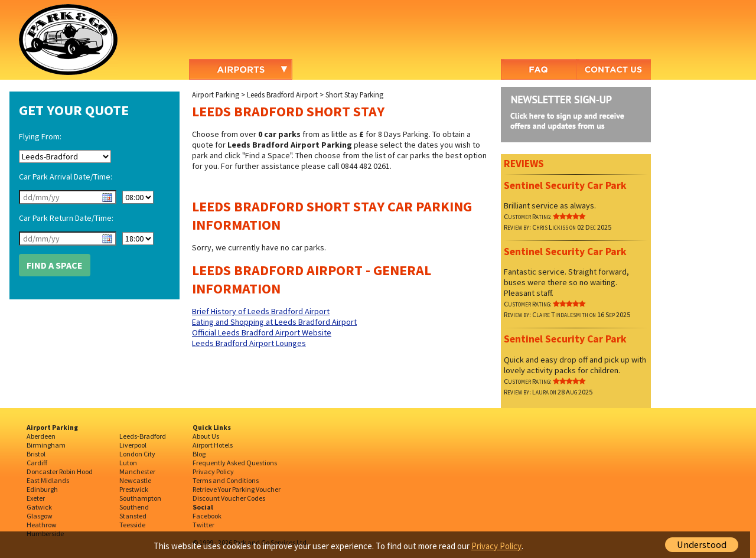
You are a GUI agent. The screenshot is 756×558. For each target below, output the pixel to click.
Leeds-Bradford (143, 436)
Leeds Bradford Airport (282, 94)
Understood (702, 545)
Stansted (133, 516)
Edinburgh (42, 489)
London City (137, 454)
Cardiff (37, 463)
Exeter (36, 498)
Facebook (207, 516)
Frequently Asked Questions (235, 463)
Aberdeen (41, 436)
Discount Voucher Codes (229, 498)
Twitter (203, 525)
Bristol (36, 454)
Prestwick (134, 489)
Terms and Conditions (226, 480)
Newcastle (135, 480)
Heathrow (42, 525)
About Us (206, 436)
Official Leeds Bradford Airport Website (262, 332)
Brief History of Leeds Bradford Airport (261, 311)
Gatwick (39, 507)
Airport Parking (216, 94)
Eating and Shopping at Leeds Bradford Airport (274, 322)
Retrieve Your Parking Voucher (237, 489)
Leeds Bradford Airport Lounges (249, 343)
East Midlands (48, 480)
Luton (128, 463)
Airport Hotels (213, 445)
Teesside (132, 525)
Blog (199, 454)
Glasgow (40, 516)
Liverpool (133, 445)
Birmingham (46, 445)
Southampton (140, 498)
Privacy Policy (213, 471)
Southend (134, 507)
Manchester (137, 471)
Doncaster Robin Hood (60, 471)
